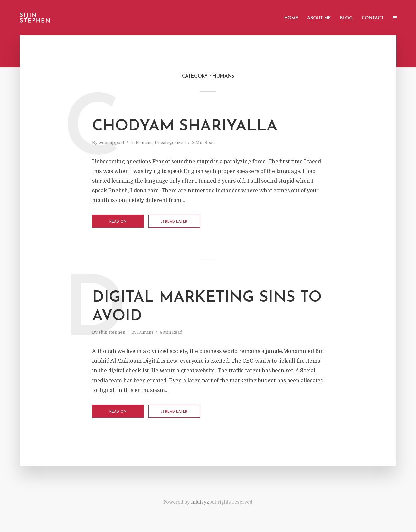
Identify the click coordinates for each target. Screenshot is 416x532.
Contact (373, 18)
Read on (118, 222)
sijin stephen (112, 332)
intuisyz (200, 502)
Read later (174, 222)
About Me (319, 18)
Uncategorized (170, 142)
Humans (144, 142)
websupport (111, 142)
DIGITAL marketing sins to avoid (207, 307)
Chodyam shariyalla (185, 127)
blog (346, 18)
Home (291, 18)
